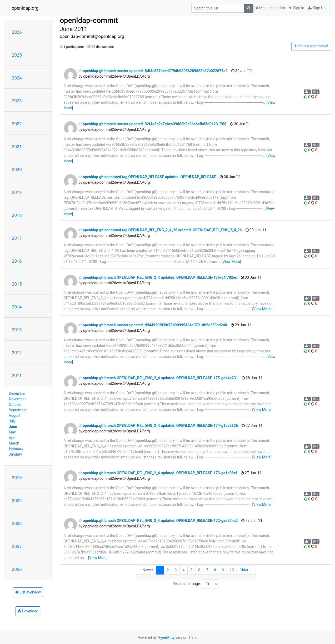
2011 (17, 376)
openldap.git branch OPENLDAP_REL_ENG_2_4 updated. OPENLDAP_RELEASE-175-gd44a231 (158, 378)
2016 (17, 261)
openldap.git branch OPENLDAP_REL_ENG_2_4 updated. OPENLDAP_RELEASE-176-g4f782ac (158, 277)
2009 (17, 501)
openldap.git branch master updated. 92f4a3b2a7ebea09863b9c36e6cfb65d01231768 (152, 124)
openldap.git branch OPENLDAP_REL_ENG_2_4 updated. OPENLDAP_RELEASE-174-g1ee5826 (158, 426)
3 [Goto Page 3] (176, 570)
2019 (17, 192)
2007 (17, 546)
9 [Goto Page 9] (223, 570)
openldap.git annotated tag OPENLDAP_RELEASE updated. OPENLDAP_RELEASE (147, 177)
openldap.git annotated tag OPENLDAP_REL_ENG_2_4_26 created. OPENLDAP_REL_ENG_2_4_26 (160, 230)
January (16, 454)
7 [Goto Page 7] (207, 570)
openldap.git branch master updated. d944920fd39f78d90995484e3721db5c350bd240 (153, 325)
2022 (17, 124)
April (13, 438)
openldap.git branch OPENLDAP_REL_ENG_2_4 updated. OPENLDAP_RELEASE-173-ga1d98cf (158, 473)
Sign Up (317, 8)
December (17, 393)
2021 (17, 147)
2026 (17, 32)
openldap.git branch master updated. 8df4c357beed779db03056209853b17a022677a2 (153, 71)
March (14, 443)
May (12, 432)
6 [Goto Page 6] (199, 570)
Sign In (297, 8)
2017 (17, 238)
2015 (17, 284)
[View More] (231, 262)
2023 (17, 101)
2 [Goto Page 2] (168, 570)
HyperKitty (166, 637)
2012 (17, 353)
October (15, 405)
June (13, 427)
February (16, 449)
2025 (17, 55)
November (17, 399)
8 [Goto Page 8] (215, 570)
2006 (17, 569)
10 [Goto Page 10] (232, 570)
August (15, 416)
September (18, 410)
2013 (17, 330)
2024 (17, 78)
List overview (28, 592)
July (12, 421)
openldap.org (25, 8)
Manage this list (270, 8)
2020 (17, 169)
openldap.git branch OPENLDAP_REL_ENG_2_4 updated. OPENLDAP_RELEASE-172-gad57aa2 (158, 521)
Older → (246, 570)
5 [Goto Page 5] (191, 570)
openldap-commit (89, 20)
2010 (17, 478)
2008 (17, 523)
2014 (17, 307)
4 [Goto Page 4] (183, 570)
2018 (17, 215)
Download (28, 611)
